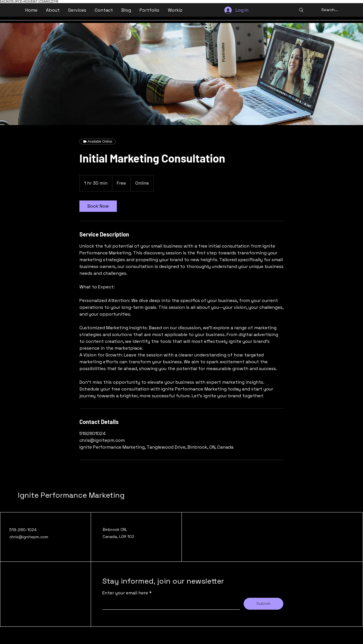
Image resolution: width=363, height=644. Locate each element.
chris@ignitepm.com (29, 537)
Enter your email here (126, 593)
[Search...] (330, 10)
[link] (98, 206)
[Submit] (263, 604)
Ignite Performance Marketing (71, 495)
